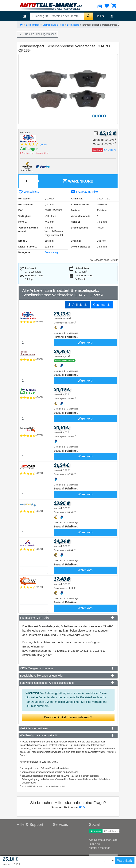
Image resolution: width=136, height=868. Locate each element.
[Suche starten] (89, 16)
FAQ (82, 807)
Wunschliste (29, 192)
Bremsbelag (73, 25)
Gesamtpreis (102, 305)
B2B (101, 16)
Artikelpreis (77, 305)
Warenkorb (78, 181)
